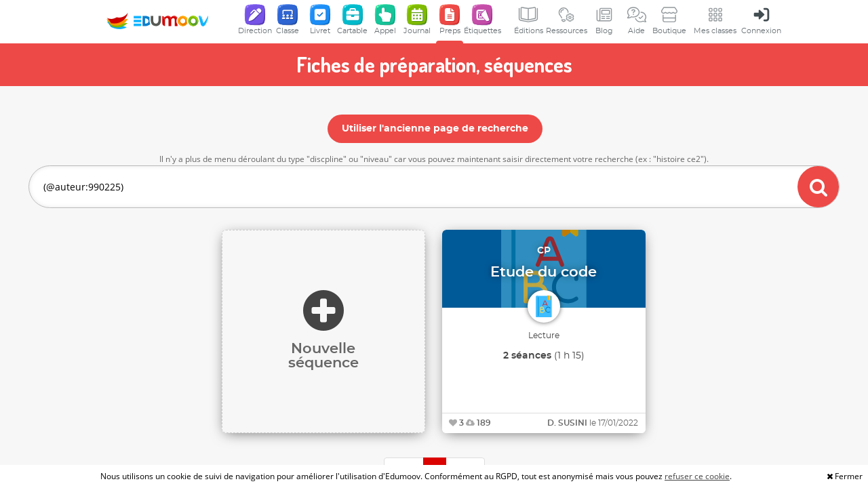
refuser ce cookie (697, 476)
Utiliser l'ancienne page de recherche (435, 129)
